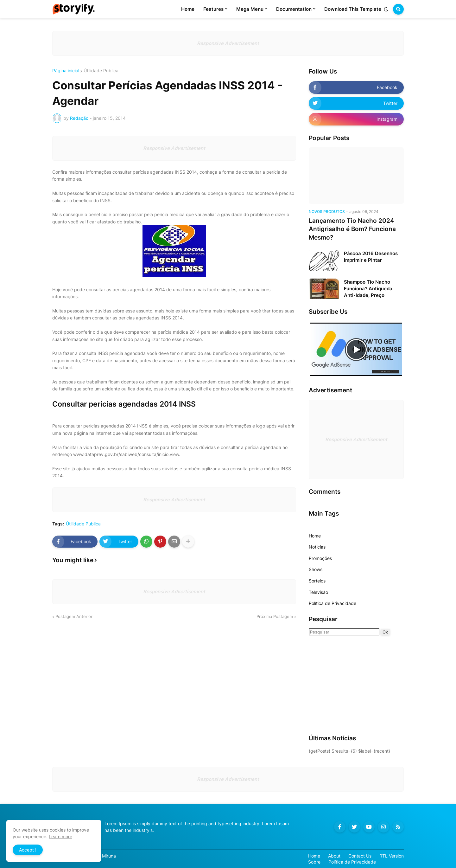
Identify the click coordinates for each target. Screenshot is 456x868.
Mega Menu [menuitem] (250, 9)
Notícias (317, 547)
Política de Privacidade (332, 603)
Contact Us (360, 856)
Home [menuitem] (188, 9)
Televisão (318, 592)
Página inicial (66, 71)
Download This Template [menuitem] (353, 9)
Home (315, 536)
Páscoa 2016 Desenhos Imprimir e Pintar (371, 257)
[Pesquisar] (344, 632)
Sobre (314, 862)
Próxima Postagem (275, 616)
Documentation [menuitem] (294, 9)
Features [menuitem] (213, 9)
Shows (316, 569)
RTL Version (392, 856)
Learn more (60, 836)
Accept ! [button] (28, 850)
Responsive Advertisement (228, 43)
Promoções (320, 558)
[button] (386, 9)
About (334, 856)
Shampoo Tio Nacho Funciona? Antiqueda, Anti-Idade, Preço (369, 289)
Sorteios (317, 581)
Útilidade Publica (101, 71)
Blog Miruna (104, 856)
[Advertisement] (348, 685)
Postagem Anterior (74, 616)
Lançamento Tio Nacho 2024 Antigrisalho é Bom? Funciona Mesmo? (352, 229)
